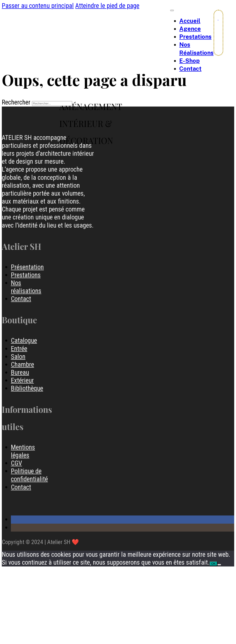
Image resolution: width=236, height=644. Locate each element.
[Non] (219, 565)
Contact (190, 69)
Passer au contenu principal (38, 6)
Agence (190, 29)
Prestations (195, 37)
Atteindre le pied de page (107, 6)
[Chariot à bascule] (218, 20)
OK (213, 564)
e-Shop (189, 61)
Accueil (190, 21)
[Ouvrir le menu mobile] (172, 10)
